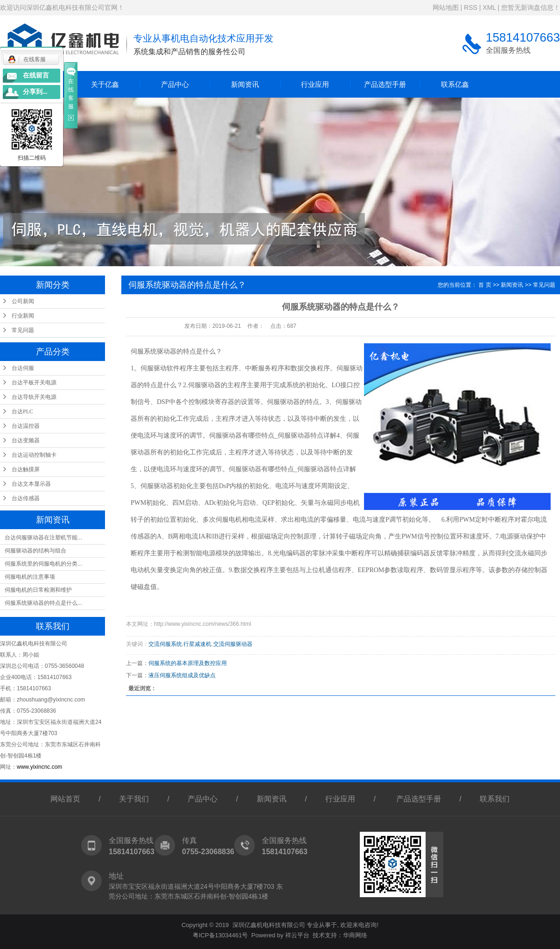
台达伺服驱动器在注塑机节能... (43, 538)
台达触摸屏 (26, 469)
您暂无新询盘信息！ (531, 7)
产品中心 (175, 84)
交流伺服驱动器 (233, 644)
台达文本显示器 (31, 484)
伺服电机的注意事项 (30, 577)
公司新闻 (23, 301)
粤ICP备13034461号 (220, 935)
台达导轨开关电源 (34, 397)
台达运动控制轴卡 (34, 455)
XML (489, 7)
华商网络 (355, 935)
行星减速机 (197, 644)
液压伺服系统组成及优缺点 (182, 675)
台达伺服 (23, 368)
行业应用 (315, 84)
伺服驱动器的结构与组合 (35, 551)
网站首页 (65, 799)
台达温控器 (26, 426)
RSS (471, 7)
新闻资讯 (245, 84)
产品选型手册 (385, 84)
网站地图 (446, 7)
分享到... (35, 92)
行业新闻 (23, 316)
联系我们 (495, 799)
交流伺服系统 (165, 644)
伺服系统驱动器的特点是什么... (43, 603)
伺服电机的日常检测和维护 (38, 590)
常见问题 (23, 330)
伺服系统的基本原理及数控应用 (188, 663)
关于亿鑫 (105, 84)
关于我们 (134, 799)
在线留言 (36, 75)
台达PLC (22, 411)
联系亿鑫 (455, 84)
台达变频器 (26, 440)
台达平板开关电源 (34, 382)
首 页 (485, 285)
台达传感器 (26, 498)
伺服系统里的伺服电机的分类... (43, 564)
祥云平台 (297, 935)
